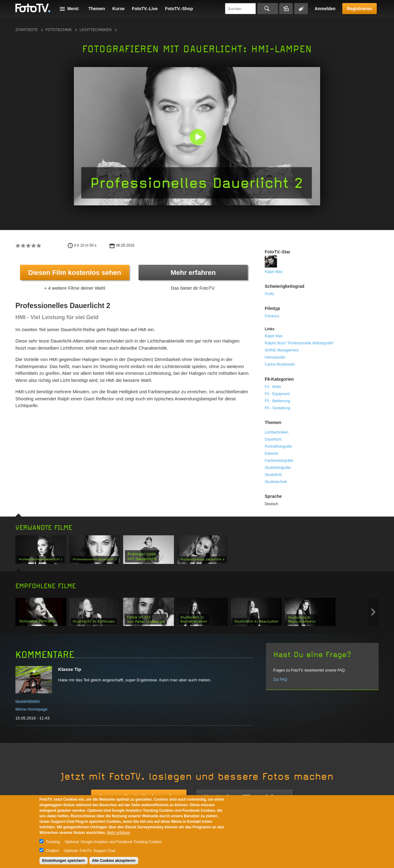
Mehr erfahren (193, 273)
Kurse (119, 9)
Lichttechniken (96, 30)
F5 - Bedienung (277, 401)
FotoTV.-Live (145, 9)
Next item (373, 612)
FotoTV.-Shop (179, 9)
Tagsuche (301, 9)
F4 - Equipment (277, 394)
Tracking (53, 842)
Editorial (271, 454)
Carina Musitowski (280, 364)
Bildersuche (286, 9)
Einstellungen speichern (64, 861)
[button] (198, 138)
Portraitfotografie (278, 446)
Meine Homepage (31, 709)
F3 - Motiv (273, 387)
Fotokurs (272, 316)
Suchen (268, 9)
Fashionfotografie (279, 461)
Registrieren (360, 9)
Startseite (27, 30)
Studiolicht (273, 475)
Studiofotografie (278, 468)
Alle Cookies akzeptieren (114, 861)
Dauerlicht (273, 439)
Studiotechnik (276, 482)
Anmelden (325, 9)
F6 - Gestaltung (277, 408)
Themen (97, 9)
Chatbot (52, 851)
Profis (269, 294)
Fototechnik (59, 30)
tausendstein (28, 701)
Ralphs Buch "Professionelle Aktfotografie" (299, 343)
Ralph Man (274, 272)
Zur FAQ (280, 680)
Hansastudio (275, 357)
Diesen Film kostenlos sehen (75, 273)
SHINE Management (282, 350)
